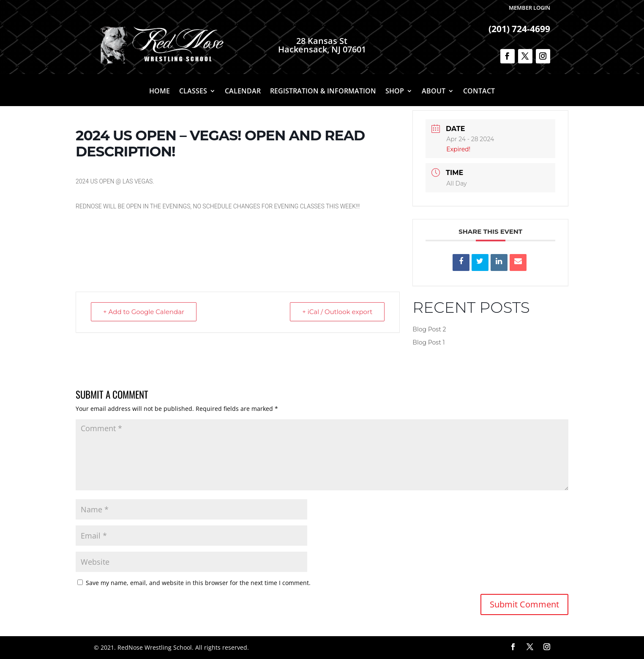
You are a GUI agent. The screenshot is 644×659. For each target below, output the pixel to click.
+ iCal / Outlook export (337, 312)
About (434, 92)
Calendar (243, 92)
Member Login (529, 8)
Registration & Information (323, 92)
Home (160, 92)
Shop (395, 92)
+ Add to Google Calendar (144, 312)
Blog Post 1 (428, 342)
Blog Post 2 (429, 329)
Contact (479, 92)
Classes (193, 92)
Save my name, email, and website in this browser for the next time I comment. (198, 583)
